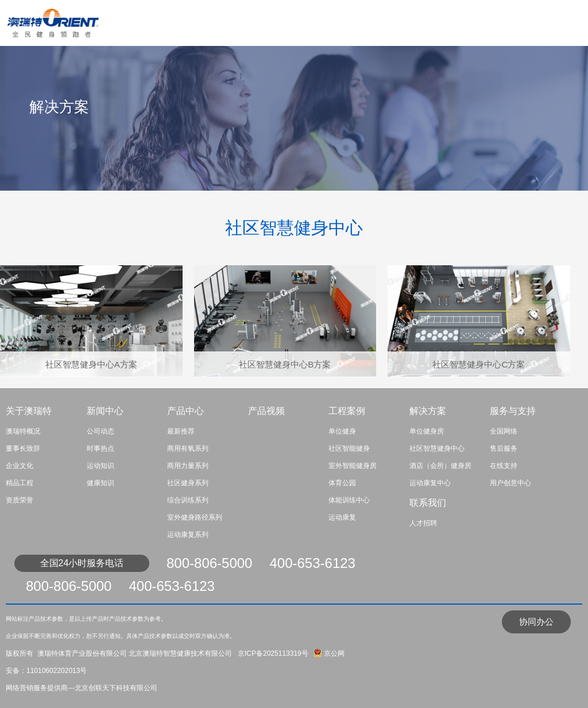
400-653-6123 (312, 563)
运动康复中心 (430, 483)
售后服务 (504, 448)
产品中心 (185, 411)
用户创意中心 (510, 483)
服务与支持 (513, 411)
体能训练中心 (349, 500)
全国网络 (504, 431)
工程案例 (347, 411)
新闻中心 (105, 411)
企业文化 (20, 466)
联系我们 (428, 503)
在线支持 (504, 466)
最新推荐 (181, 431)
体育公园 (342, 483)
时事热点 (100, 448)
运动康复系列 (188, 535)
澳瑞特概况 (23, 431)
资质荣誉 (20, 500)
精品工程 (20, 483)
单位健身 (342, 431)
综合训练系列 (188, 500)
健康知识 (100, 483)
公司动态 (100, 431)
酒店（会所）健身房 (440, 466)
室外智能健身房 (353, 466)
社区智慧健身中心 (437, 448)
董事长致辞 (23, 448)
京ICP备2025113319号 (272, 653)
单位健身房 (427, 431)
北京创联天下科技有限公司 (116, 688)
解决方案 (428, 411)
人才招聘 (423, 523)
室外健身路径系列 (195, 517)
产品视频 (266, 411)
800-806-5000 (209, 563)
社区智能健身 (349, 448)
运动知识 (100, 466)
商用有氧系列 (188, 448)
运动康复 (342, 517)
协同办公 (536, 622)
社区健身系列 (188, 483)
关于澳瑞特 (29, 411)
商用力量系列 (188, 466)
